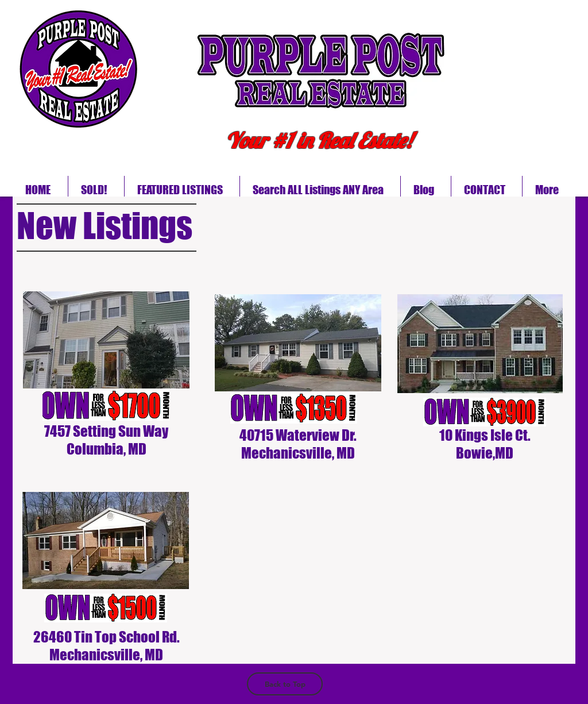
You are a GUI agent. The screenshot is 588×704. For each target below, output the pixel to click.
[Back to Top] (285, 684)
